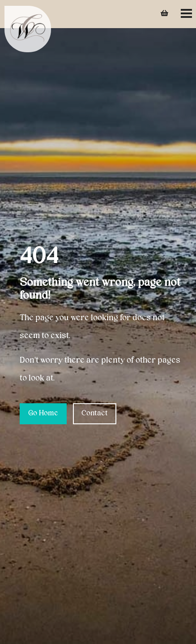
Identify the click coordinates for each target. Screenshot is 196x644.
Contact (95, 414)
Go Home (43, 414)
